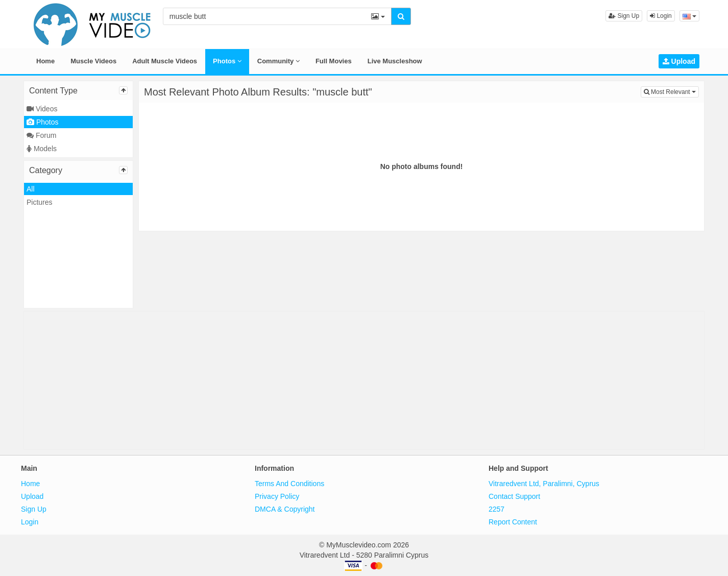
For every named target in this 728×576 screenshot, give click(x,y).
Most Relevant (671, 91)
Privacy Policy (277, 496)
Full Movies (334, 61)
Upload (679, 61)
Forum (41, 135)
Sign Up (624, 16)
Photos (227, 61)
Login (661, 16)
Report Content (513, 522)
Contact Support (514, 496)
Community (278, 61)
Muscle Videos (93, 61)
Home (45, 61)
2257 (496, 509)
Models (42, 149)
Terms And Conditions (289, 484)
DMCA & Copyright (285, 509)
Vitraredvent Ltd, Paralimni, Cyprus (544, 484)
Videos (42, 109)
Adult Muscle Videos (165, 61)
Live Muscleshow (395, 61)
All (31, 189)
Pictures (40, 202)
